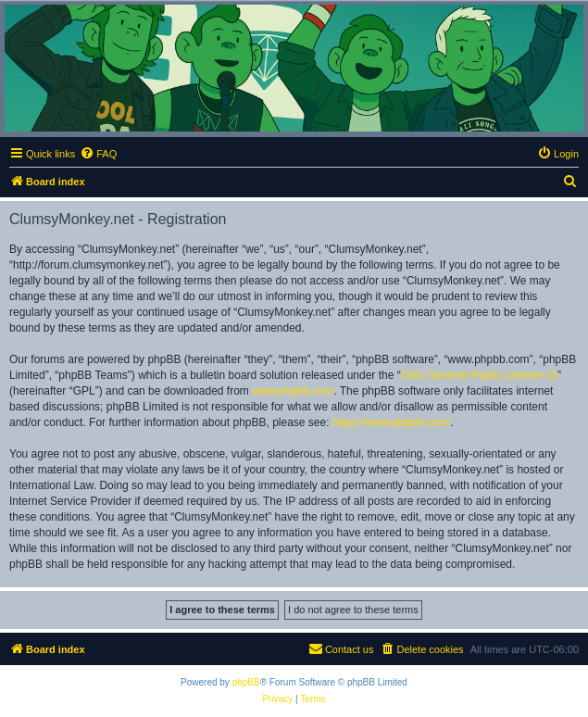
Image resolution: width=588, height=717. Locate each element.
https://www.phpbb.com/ (391, 422)
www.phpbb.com (293, 391)
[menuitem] (98, 154)
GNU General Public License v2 (479, 375)
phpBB (246, 682)
